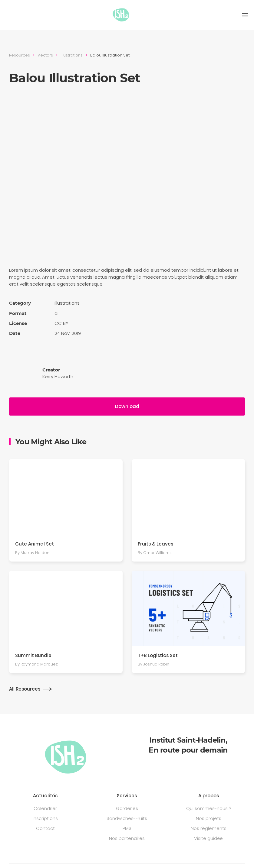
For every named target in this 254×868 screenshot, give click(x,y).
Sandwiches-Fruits (127, 818)
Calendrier (45, 808)
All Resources (25, 689)
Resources (20, 55)
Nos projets (209, 818)
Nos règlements (209, 828)
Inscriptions (45, 818)
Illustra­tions (72, 55)
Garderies (127, 808)
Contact (45, 828)
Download (127, 406)
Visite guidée (208, 838)
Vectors (45, 55)
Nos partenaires (127, 838)
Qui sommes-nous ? (209, 808)
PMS (127, 828)
